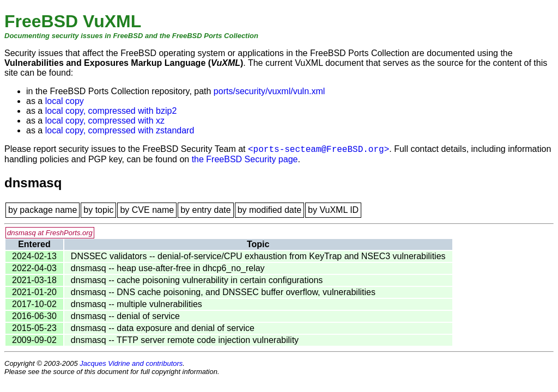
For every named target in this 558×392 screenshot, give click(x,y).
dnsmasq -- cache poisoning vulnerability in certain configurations (197, 280)
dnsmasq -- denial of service (125, 316)
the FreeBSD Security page (245, 159)
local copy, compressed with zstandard (120, 130)
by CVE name (147, 210)
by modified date (269, 210)
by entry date (206, 210)
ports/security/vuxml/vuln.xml (269, 91)
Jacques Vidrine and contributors (131, 363)
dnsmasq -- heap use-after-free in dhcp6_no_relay (168, 268)
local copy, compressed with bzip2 (111, 111)
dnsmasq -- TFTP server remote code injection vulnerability (185, 340)
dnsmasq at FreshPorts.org (50, 233)
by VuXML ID (333, 210)
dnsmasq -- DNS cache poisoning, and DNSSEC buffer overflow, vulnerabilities (223, 292)
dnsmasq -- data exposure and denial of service (163, 328)
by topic (98, 210)
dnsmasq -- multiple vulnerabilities (137, 304)
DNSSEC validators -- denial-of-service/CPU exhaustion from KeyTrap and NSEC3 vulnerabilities (258, 256)
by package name (43, 210)
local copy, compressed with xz (105, 121)
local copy (65, 101)
